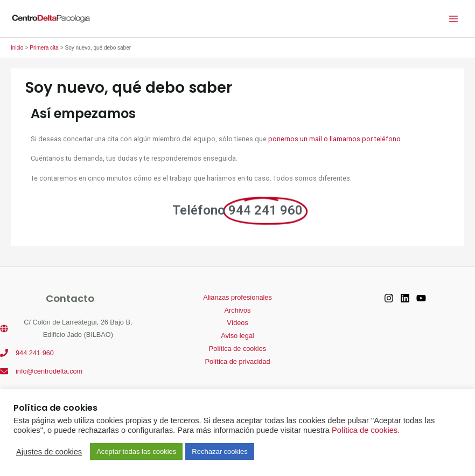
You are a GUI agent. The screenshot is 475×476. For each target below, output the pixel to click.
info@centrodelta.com (49, 371)
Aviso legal (237, 336)
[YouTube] (421, 298)
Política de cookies (237, 349)
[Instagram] (389, 298)
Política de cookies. (366, 430)
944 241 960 (35, 353)
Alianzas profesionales (237, 297)
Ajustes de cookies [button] (49, 452)
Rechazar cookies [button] (219, 451)
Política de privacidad (237, 361)
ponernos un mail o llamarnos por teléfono (334, 139)
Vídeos (237, 323)
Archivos (238, 310)
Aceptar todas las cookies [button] (136, 451)
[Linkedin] (405, 298)
